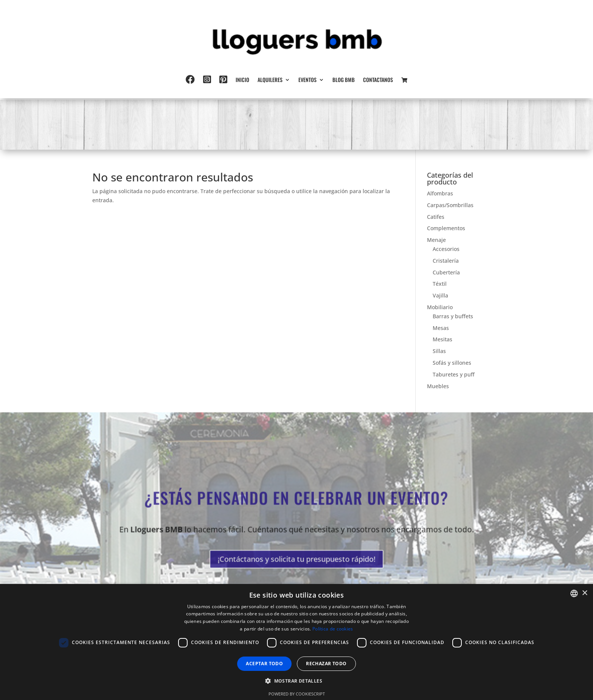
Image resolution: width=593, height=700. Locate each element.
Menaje (436, 240)
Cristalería (446, 261)
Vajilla (440, 295)
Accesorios (446, 249)
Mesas (441, 328)
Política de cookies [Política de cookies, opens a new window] (333, 629)
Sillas (439, 351)
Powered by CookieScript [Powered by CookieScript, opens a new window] (297, 694)
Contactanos (378, 80)
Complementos (446, 228)
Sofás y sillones (452, 363)
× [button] (584, 593)
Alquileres (270, 80)
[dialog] (296, 642)
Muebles (438, 386)
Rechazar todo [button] (326, 664)
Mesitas (442, 339)
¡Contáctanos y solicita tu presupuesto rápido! (296, 557)
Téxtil (440, 284)
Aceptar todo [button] (264, 664)
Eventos (307, 80)
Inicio (242, 80)
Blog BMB (344, 80)
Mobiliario (440, 307)
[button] (296, 681)
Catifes (436, 217)
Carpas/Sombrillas (450, 205)
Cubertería (446, 272)
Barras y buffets (453, 316)
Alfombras (440, 193)
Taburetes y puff (454, 374)
